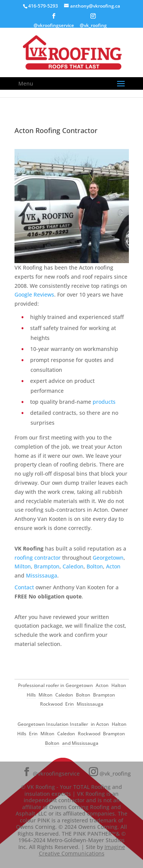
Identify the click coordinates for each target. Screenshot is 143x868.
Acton (113, 566)
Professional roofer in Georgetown (55, 685)
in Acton (100, 724)
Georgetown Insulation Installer (53, 724)
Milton (23, 566)
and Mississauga (80, 743)
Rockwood (51, 704)
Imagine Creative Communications (82, 850)
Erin (70, 704)
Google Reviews (34, 294)
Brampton (47, 566)
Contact (24, 587)
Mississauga (42, 575)
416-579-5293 (43, 6)
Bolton (95, 566)
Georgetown (108, 558)
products (104, 402)
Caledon (73, 566)
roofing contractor (38, 558)
